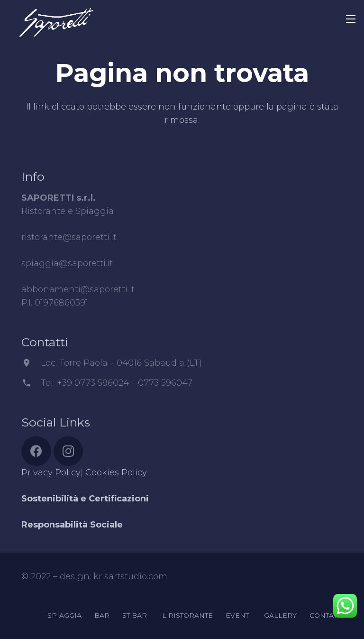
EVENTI (238, 615)
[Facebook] (36, 451)
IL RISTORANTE (186, 615)
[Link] (56, 17)
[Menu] (351, 19)
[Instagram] (68, 451)
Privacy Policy (51, 472)
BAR (102, 615)
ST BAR (135, 615)
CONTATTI (326, 615)
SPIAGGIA (64, 615)
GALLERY (280, 615)
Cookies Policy (116, 472)
